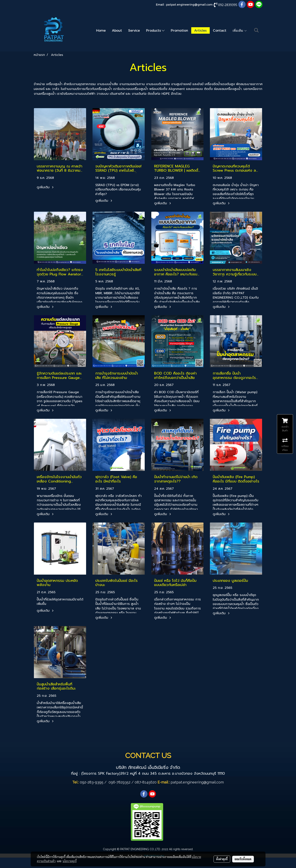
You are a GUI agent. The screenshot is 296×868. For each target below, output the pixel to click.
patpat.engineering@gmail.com (189, 5)
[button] (256, 30)
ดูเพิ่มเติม (46, 187)
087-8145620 (146, 782)
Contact (220, 30)
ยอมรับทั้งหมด (243, 859)
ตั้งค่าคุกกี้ (222, 859)
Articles (200, 30)
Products (155, 30)
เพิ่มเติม (240, 30)
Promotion (179, 30)
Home (101, 30)
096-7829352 (120, 782)
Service (134, 30)
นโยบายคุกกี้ (70, 861)
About (117, 30)
